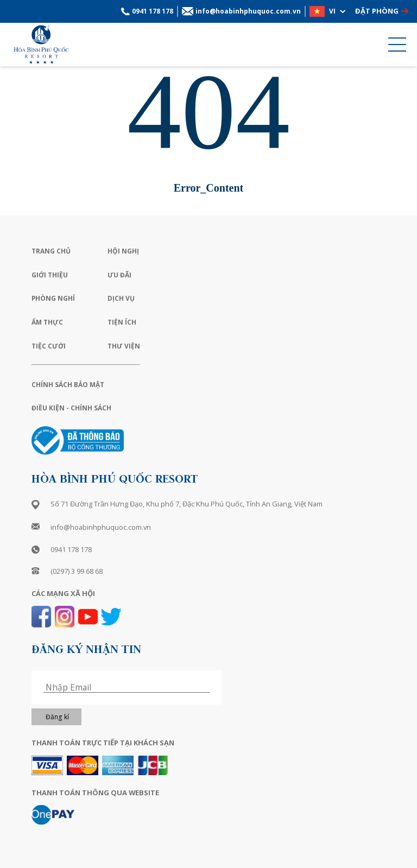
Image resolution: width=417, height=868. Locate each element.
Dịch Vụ (121, 298)
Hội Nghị (123, 251)
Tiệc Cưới (49, 346)
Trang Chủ (51, 251)
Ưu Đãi (119, 275)
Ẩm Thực (47, 322)
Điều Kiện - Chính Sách (71, 408)
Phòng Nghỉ (53, 298)
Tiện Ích (122, 322)
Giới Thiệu (50, 275)
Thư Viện (124, 346)
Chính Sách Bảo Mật (68, 385)
